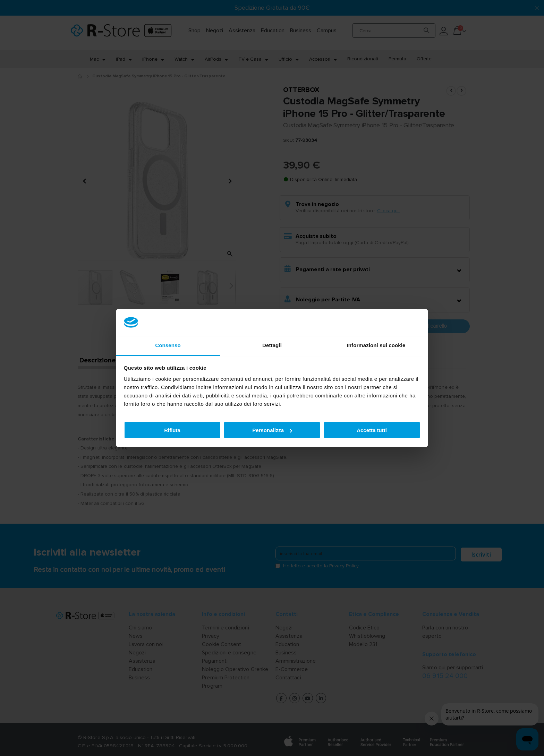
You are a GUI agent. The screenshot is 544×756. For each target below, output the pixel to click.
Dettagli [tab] (272, 345)
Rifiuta (172, 430)
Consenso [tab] (168, 345)
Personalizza (272, 430)
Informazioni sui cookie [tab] (376, 345)
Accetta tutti (372, 430)
